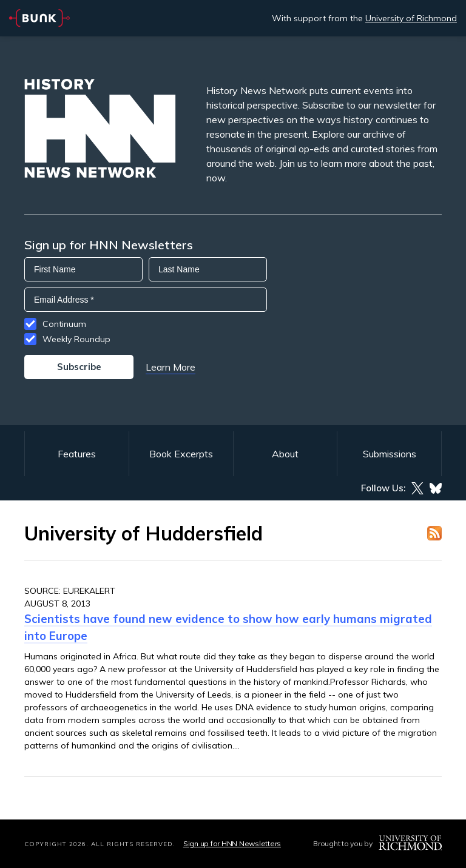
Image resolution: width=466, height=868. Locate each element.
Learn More (171, 367)
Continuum (64, 324)
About (285, 454)
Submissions (390, 454)
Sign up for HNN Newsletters (232, 843)
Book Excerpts (181, 454)
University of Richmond (411, 18)
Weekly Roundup (76, 339)
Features (77, 454)
